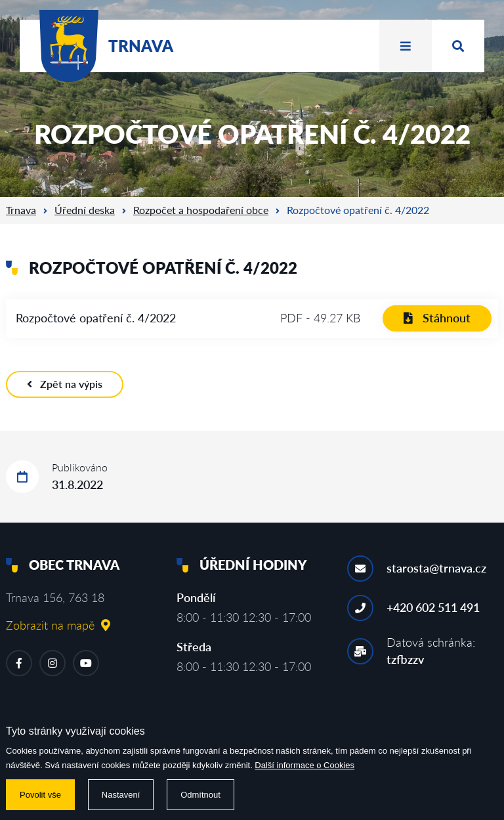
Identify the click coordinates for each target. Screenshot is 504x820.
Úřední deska (85, 210)
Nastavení (121, 795)
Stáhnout (437, 318)
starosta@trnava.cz (436, 568)
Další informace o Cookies (304, 765)
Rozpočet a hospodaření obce (201, 210)
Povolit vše (40, 795)
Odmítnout (200, 795)
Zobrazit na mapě (58, 625)
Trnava (21, 210)
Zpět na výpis (65, 384)
